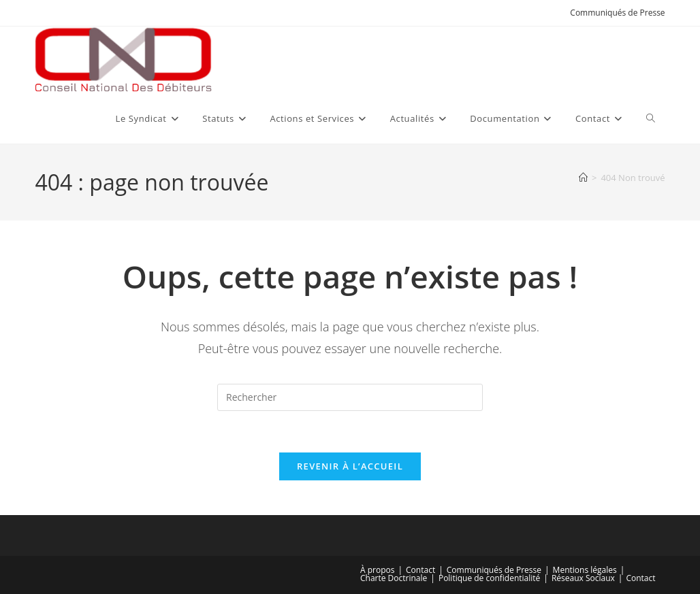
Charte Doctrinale (394, 578)
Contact (420, 570)
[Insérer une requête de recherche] (350, 397)
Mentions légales (585, 570)
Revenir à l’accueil (350, 466)
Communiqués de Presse (617, 13)
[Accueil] (583, 178)
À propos (377, 570)
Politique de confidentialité (489, 578)
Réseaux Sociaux (583, 578)
